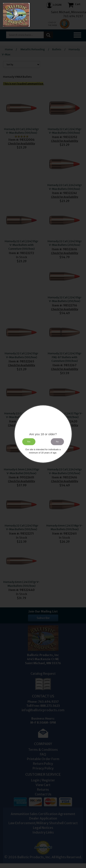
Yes (29, 442)
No (57, 442)
